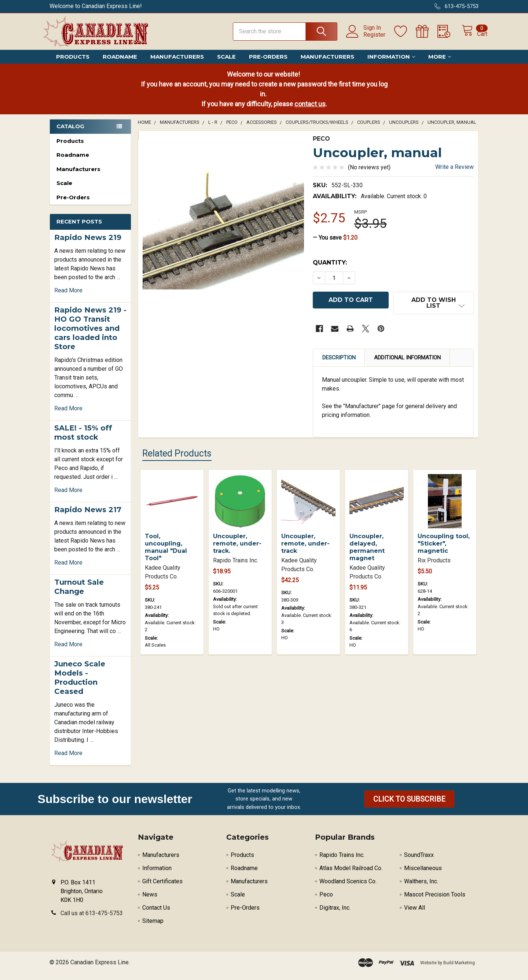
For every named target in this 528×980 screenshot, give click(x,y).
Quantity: (330, 269)
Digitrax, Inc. (335, 914)
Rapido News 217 (88, 516)
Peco (326, 901)
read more (68, 297)
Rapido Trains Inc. (342, 861)
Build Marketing (459, 969)
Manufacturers (177, 63)
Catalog (70, 133)
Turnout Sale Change (79, 593)
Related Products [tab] (177, 457)
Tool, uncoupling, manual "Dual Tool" (166, 550)
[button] (409, 806)
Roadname (120, 63)
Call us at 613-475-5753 (92, 920)
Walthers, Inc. (421, 888)
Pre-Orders (268, 63)
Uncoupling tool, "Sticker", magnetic (444, 547)
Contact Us (156, 914)
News (150, 901)
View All (415, 914)
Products (73, 63)
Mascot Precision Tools (435, 901)
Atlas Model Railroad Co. (351, 875)
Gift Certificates (162, 888)
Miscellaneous (423, 875)
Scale (226, 63)
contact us (310, 110)
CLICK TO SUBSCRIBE (409, 806)
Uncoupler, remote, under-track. (237, 547)
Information (391, 63)
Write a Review (454, 173)
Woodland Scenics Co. (348, 888)
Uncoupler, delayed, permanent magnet (367, 550)
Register (366, 39)
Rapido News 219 (88, 244)
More (440, 63)
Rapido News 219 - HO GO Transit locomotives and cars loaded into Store (90, 335)
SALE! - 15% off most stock (83, 439)
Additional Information (407, 361)
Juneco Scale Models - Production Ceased (80, 684)
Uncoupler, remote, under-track (305, 547)
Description (339, 361)
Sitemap (153, 927)
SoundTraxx (419, 861)
